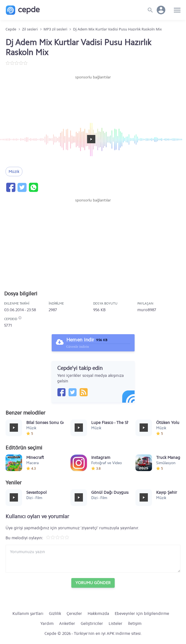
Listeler (116, 623)
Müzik (14, 172)
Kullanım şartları (28, 614)
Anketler (67, 623)
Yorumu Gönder (93, 583)
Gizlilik (55, 614)
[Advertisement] (93, 97)
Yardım (47, 623)
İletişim (135, 623)
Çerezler (74, 614)
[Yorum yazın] (93, 559)
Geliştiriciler (92, 623)
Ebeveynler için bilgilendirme (142, 614)
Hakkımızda (98, 614)
